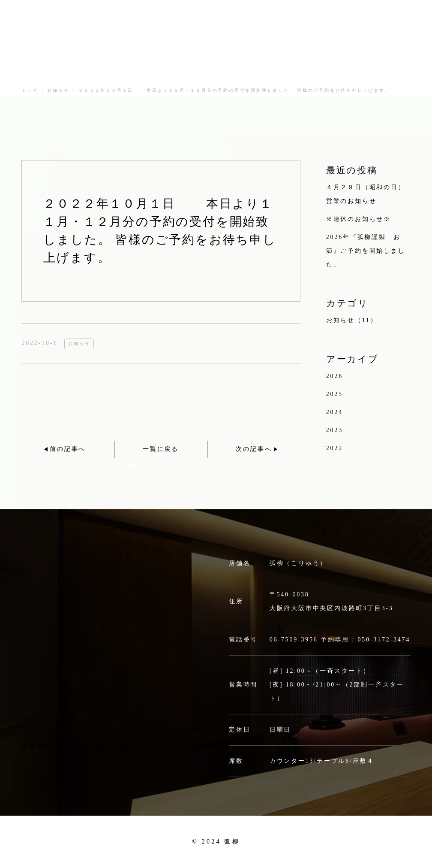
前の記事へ (68, 449)
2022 (334, 448)
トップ (30, 90)
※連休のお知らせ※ (358, 219)
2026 (334, 376)
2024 (334, 412)
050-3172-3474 (384, 640)
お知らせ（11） (352, 320)
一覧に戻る (161, 449)
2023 (334, 430)
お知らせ (58, 90)
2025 (334, 394)
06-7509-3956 (294, 640)
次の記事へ (254, 449)
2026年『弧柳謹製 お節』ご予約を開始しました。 (366, 251)
